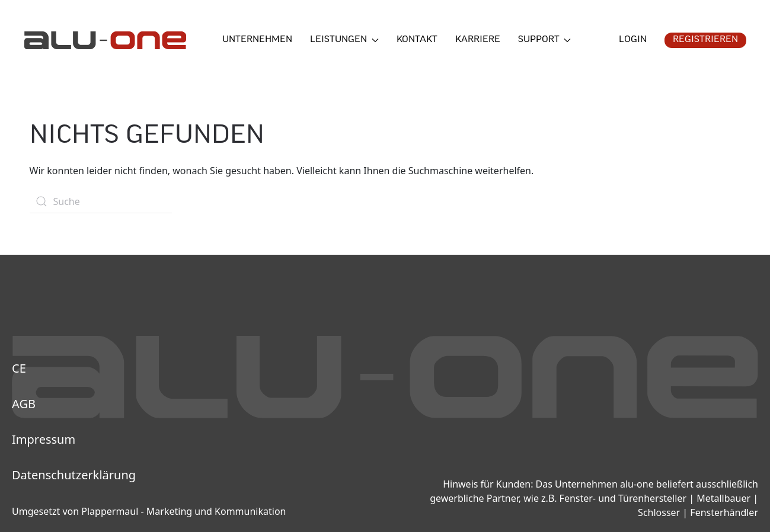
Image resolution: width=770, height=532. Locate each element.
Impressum (44, 439)
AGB (24, 404)
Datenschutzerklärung (74, 475)
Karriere (478, 40)
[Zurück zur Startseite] (105, 40)
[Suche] (101, 201)
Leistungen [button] (344, 40)
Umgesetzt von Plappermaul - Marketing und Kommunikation (149, 511)
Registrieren (705, 40)
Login (633, 40)
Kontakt (417, 40)
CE (19, 368)
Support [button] (545, 40)
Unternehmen (257, 40)
